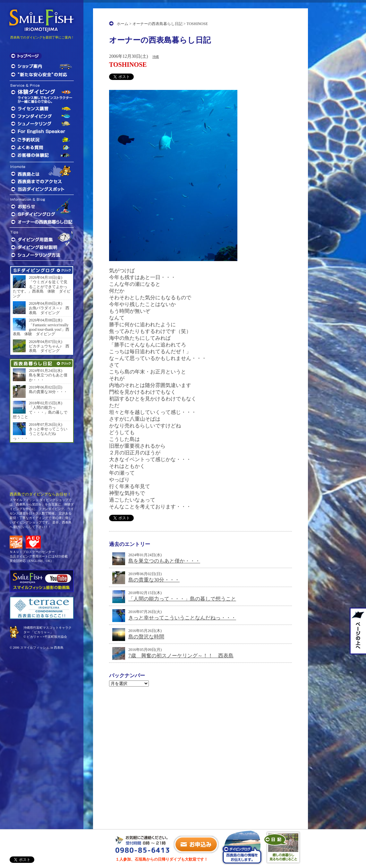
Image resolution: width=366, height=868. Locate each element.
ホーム (123, 24)
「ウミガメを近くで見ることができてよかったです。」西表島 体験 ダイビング (42, 289)
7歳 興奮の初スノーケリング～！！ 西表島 (181, 656)
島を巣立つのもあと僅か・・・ (164, 561)
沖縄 (156, 57)
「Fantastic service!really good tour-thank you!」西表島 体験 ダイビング (41, 330)
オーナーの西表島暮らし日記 (157, 24)
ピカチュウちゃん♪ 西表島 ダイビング (49, 348)
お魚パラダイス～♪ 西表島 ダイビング (49, 310)
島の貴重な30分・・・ (154, 580)
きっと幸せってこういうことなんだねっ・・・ (182, 618)
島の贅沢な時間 (146, 637)
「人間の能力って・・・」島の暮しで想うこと (182, 599)
